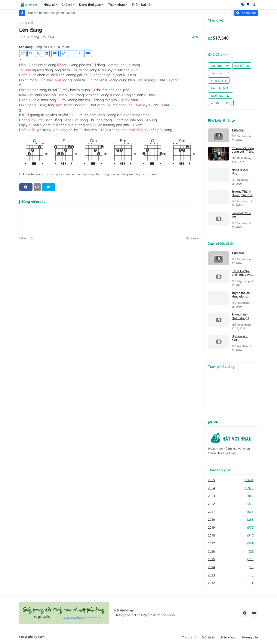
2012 (231, 583)
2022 (231, 504)
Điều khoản (229, 637)
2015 (231, 559)
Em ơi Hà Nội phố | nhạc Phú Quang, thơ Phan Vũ (242, 273)
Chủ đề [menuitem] (67, 5)
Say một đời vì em (241, 215)
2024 (231, 488)
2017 (231, 543)
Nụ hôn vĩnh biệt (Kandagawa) (241, 338)
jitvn (41, 637)
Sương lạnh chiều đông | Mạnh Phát (240, 317)
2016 (231, 551)
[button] (254, 4)
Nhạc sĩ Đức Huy (240, 172)
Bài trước (28, 238)
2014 (231, 567)
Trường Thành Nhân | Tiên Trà (242, 194)
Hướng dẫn (250, 637)
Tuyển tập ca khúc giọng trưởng (241, 295)
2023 (231, 496)
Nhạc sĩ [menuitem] (49, 5)
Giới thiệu (208, 637)
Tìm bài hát (246, 13)
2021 (231, 512)
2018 (231, 536)
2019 (231, 528)
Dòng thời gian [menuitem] (90, 5)
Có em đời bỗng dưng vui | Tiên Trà (243, 150)
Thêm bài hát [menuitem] (141, 5)
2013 (231, 575)
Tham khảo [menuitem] (116, 5)
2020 (231, 520)
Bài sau (191, 238)
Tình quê (238, 130)
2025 (231, 480)
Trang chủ (26, 23)
